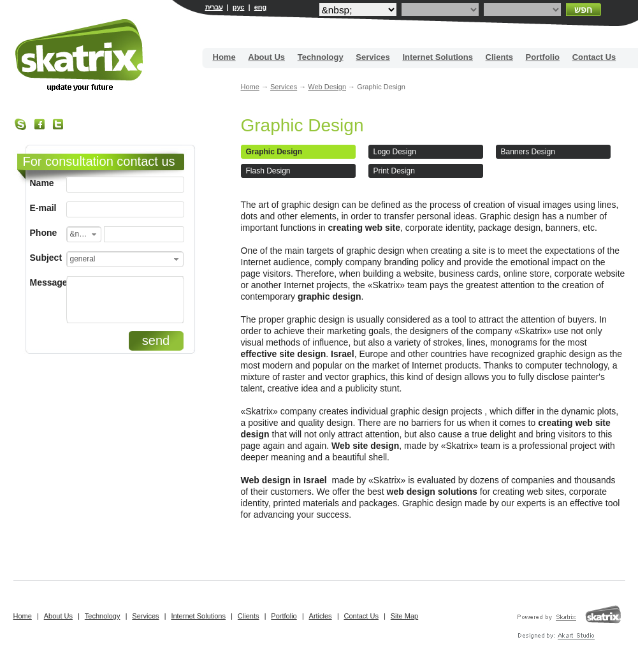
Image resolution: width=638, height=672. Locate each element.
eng (261, 7)
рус (239, 7)
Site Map (404, 616)
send (156, 340)
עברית (214, 7)
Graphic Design (302, 125)
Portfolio (543, 57)
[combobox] (84, 234)
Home (224, 57)
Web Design (327, 87)
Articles (321, 616)
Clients (499, 57)
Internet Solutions (438, 57)
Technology (321, 57)
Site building (80, 55)
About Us (266, 57)
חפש (583, 10)
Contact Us (594, 57)
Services (373, 57)
